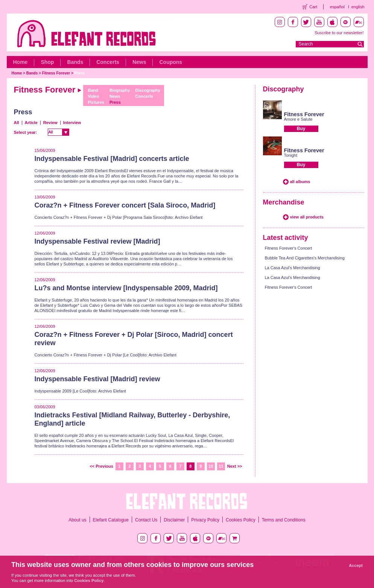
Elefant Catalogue (111, 520)
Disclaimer (174, 520)
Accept (356, 565)
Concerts (108, 62)
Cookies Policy (241, 520)
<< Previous (101, 466)
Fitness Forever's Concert (289, 248)
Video (93, 96)
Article (31, 123)
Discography (148, 90)
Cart (313, 7)
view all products (307, 217)
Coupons (171, 62)
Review (50, 123)
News (139, 62)
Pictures (96, 102)
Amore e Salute (298, 119)
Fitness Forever (56, 73)
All (17, 123)
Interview (72, 123)
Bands (75, 62)
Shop (47, 62)
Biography (120, 90)
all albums (300, 182)
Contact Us (146, 520)
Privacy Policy (205, 520)
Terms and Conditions (284, 520)
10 (211, 466)
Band (93, 90)
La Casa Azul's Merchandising (293, 268)
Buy (301, 129)
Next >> (235, 466)
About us (77, 520)
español (337, 7)
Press (80, 73)
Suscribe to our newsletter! (339, 33)
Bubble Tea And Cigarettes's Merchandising (305, 258)
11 (221, 466)
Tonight (291, 155)
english (358, 7)
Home (21, 62)
